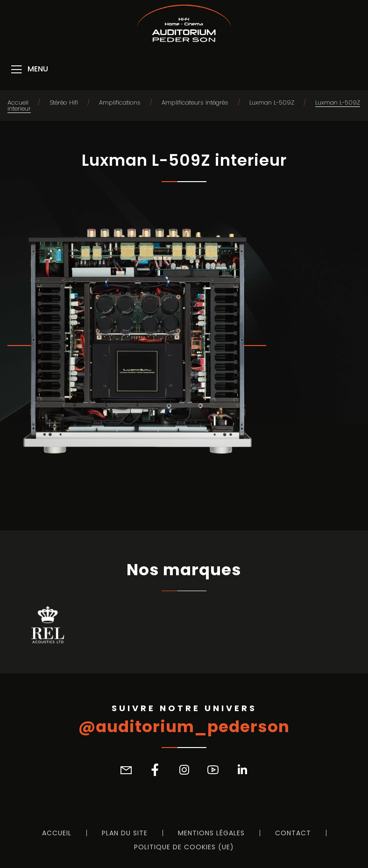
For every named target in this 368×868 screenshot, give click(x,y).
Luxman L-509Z (272, 102)
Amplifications (120, 102)
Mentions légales (211, 833)
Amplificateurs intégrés (195, 102)
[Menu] (29, 70)
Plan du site (125, 833)
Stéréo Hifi (64, 102)
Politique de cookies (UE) (184, 847)
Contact (293, 833)
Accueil (18, 102)
